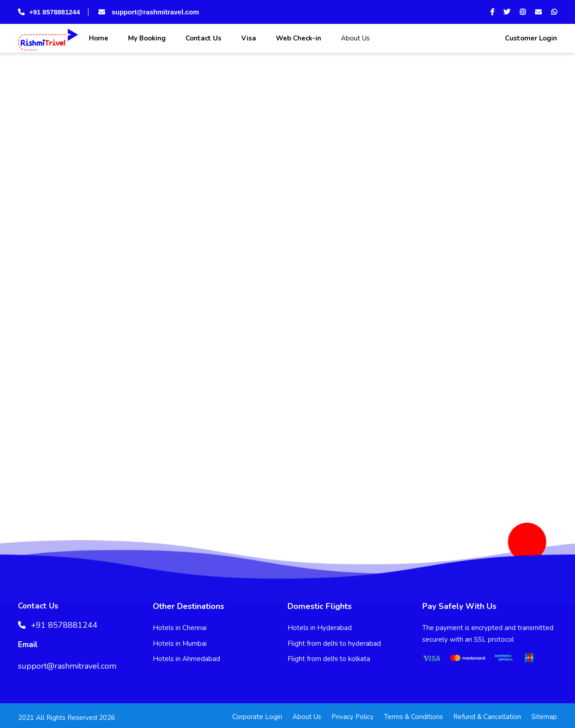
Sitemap (544, 717)
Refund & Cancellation (487, 717)
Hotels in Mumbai (180, 644)
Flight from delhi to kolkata (329, 659)
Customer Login (530, 38)
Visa (248, 38)
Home (98, 38)
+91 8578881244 (49, 12)
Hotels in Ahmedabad (186, 659)
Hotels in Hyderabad (320, 628)
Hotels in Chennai (180, 628)
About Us (354, 38)
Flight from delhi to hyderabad (334, 644)
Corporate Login (257, 717)
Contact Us (203, 38)
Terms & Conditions (414, 717)
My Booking (146, 38)
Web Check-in (298, 38)
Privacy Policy (353, 717)
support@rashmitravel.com (148, 12)
